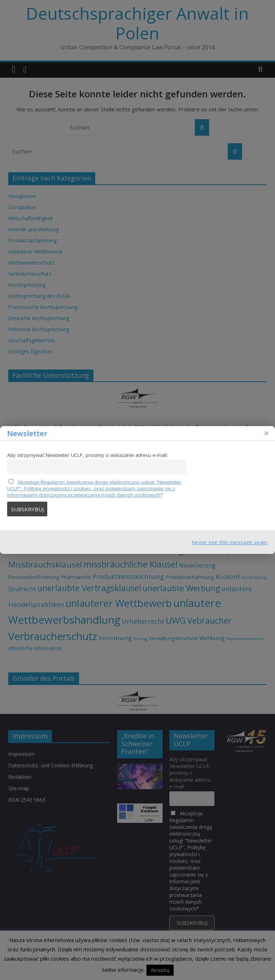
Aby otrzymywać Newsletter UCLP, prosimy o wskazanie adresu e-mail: (87, 455)
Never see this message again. (230, 542)
